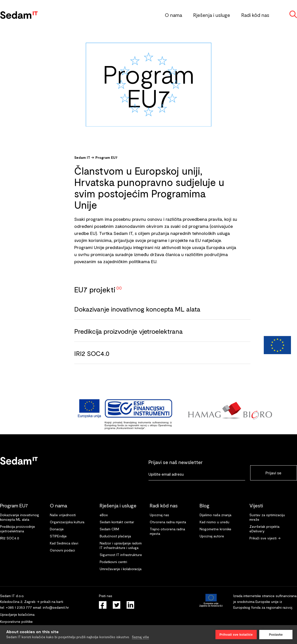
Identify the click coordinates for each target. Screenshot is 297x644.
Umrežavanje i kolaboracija (121, 569)
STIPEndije (58, 536)
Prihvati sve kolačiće (236, 635)
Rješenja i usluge (212, 15)
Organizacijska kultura (67, 522)
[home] (19, 14)
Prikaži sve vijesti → (265, 538)
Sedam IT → (84, 157)
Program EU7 (106, 157)
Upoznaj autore (212, 536)
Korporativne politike (16, 621)
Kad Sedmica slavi (64, 543)
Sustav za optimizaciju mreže (267, 517)
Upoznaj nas (159, 515)
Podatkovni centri (113, 562)
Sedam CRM (109, 529)
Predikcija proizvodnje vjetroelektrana (128, 331)
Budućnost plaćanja (115, 536)
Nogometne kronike (215, 529)
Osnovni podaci (62, 550)
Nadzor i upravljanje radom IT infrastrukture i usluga (121, 545)
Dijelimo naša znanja (215, 515)
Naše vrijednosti (63, 515)
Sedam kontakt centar (117, 522)
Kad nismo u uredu (214, 522)
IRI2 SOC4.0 (92, 353)
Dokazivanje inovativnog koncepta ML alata (137, 309)
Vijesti (256, 505)
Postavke (276, 635)
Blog (205, 505)
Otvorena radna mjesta (168, 522)
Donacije (57, 529)
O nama (173, 15)
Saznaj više (140, 637)
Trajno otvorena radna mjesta (167, 531)
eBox (104, 515)
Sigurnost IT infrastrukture (121, 555)
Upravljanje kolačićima (17, 614)
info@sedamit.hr (56, 607)
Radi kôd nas (255, 15)
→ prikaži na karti (50, 602)
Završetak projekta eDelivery (264, 529)
